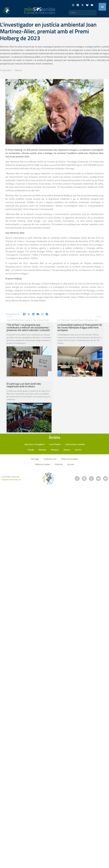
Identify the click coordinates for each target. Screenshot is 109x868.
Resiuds (67, 450)
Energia (31, 450)
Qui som (71, 464)
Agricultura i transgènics (34, 444)
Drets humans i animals (75, 444)
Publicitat (59, 464)
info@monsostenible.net (11, 479)
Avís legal (35, 459)
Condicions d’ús (50, 459)
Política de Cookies (43, 464)
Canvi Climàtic (55, 444)
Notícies (18, 70)
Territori (78, 450)
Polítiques (55, 450)
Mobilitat (42, 450)
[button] (102, 7)
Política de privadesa (70, 459)
